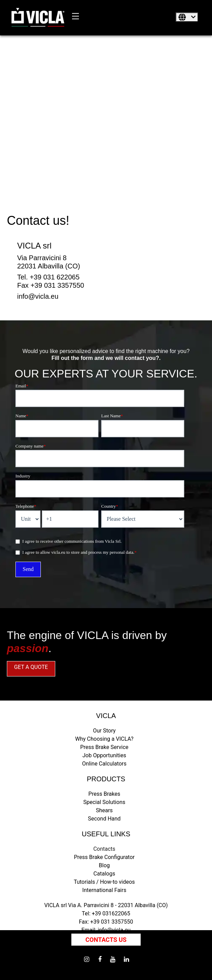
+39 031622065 (111, 913)
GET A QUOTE (31, 667)
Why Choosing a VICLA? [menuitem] (104, 739)
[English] (187, 17)
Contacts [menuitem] (104, 849)
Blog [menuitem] (104, 865)
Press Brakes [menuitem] (104, 794)
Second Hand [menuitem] (104, 819)
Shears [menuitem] (104, 810)
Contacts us (106, 940)
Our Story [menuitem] (104, 731)
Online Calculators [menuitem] (104, 764)
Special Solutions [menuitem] (104, 802)
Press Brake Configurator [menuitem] (104, 857)
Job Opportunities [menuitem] (104, 755)
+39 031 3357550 (112, 922)
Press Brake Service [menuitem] (104, 747)
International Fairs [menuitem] (104, 890)
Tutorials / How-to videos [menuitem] (104, 882)
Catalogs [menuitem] (104, 874)
